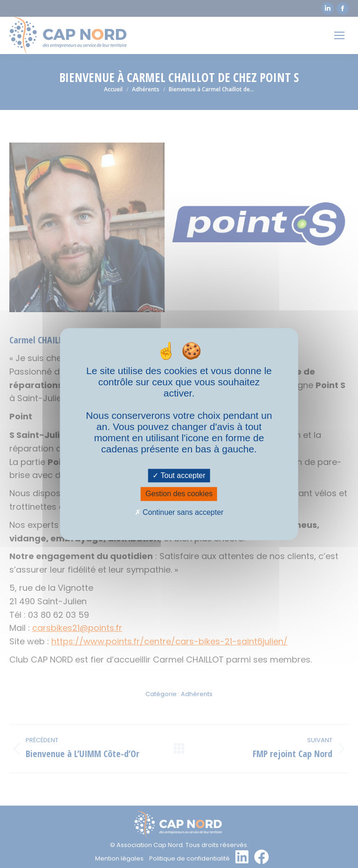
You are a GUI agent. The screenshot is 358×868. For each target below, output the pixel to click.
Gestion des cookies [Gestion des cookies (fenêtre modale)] (179, 494)
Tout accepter (179, 476)
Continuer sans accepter (179, 512)
